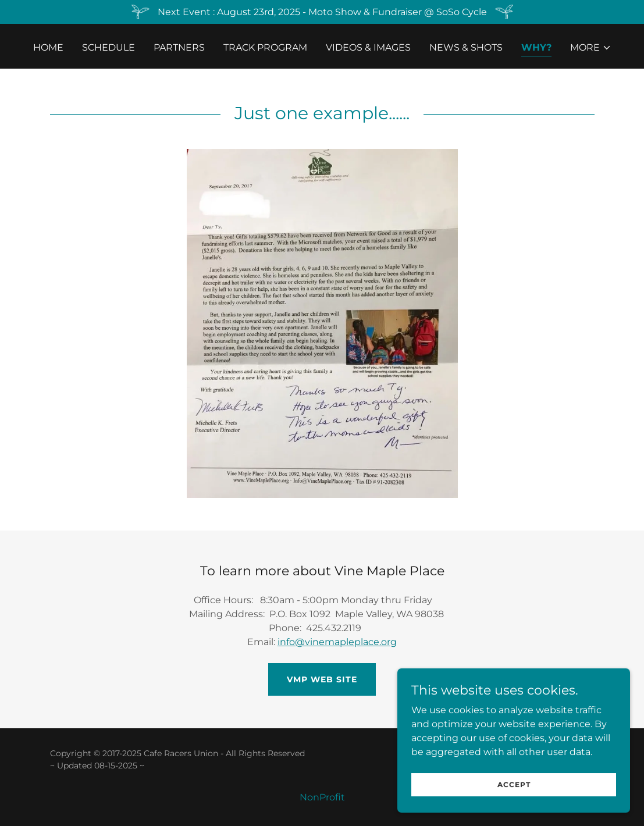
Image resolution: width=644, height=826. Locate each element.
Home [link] (48, 47)
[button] (591, 48)
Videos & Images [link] (368, 47)
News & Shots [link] (466, 47)
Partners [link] (179, 47)
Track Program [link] (265, 47)
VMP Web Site (322, 679)
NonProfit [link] (322, 797)
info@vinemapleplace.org (337, 642)
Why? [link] (536, 47)
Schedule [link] (108, 47)
